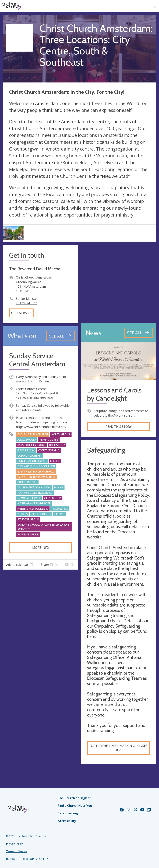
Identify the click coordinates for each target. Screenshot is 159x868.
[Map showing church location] (118, 283)
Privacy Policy (14, 844)
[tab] (20, 565)
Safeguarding (68, 813)
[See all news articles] (139, 333)
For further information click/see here (118, 748)
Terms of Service (17, 851)
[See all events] (61, 336)
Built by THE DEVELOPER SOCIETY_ (28, 859)
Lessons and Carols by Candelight (114, 394)
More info (41, 548)
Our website (21, 313)
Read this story (118, 427)
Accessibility (67, 821)
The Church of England (75, 798)
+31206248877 (26, 303)
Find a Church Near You (75, 806)
